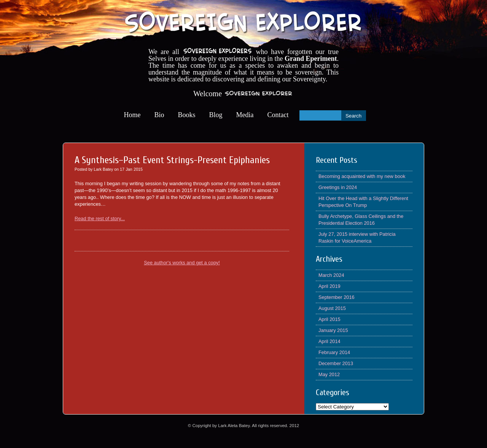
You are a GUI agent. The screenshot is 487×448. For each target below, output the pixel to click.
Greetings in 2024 (338, 187)
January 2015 (333, 330)
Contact (278, 115)
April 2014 (329, 341)
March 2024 (331, 275)
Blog (216, 115)
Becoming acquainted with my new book (362, 176)
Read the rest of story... (100, 218)
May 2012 (329, 374)
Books (187, 115)
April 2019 (329, 286)
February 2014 (334, 352)
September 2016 (337, 297)
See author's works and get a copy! (182, 263)
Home (132, 115)
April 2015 (329, 319)
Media (245, 115)
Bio (159, 115)
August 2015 (332, 308)
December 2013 (336, 363)
